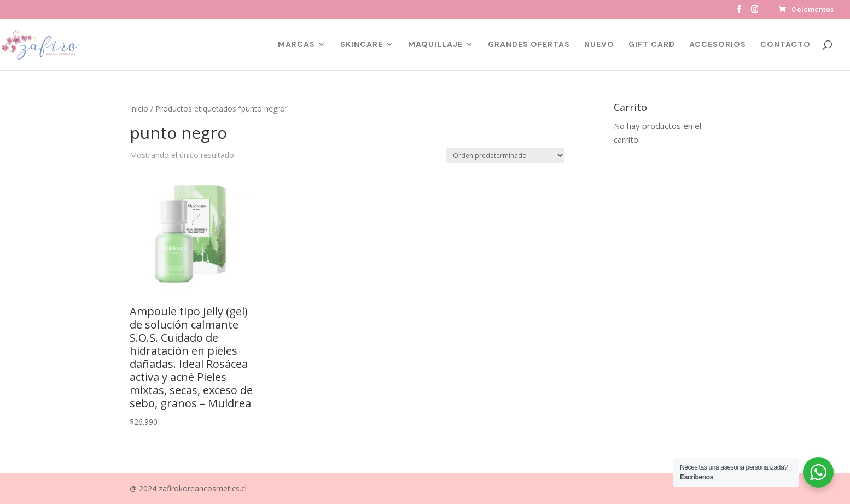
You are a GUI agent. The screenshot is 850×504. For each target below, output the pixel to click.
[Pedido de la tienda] (505, 156)
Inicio (139, 109)
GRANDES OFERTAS (529, 45)
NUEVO (599, 45)
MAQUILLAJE (435, 45)
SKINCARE (362, 45)
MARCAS (296, 45)
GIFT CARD (652, 45)
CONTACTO (785, 45)
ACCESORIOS (718, 45)
